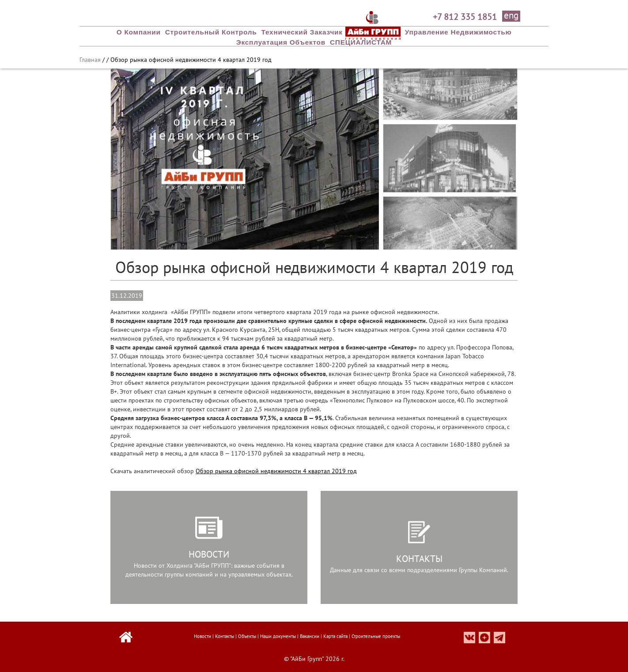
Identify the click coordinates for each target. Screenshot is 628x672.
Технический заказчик (302, 32)
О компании (139, 32)
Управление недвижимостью (458, 32)
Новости (202, 636)
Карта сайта (335, 636)
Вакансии (310, 636)
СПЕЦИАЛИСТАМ (361, 42)
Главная (90, 60)
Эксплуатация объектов (281, 42)
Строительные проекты (376, 636)
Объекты (247, 636)
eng (511, 16)
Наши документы (278, 636)
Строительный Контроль (211, 32)
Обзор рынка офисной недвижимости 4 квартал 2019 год (276, 471)
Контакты (225, 636)
